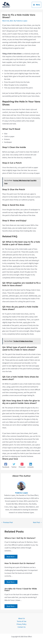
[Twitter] (14, 465)
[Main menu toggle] (36, 5)
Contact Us (22, 627)
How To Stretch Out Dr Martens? (20, 563)
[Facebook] (6, 465)
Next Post (37, 522)
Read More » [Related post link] (11, 557)
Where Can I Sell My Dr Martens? (20, 538)
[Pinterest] (22, 465)
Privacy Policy (21, 624)
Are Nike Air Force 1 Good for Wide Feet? (21, 590)
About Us (22, 618)
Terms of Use (22, 621)
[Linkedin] (31, 465)
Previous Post (7, 522)
